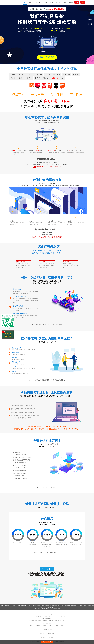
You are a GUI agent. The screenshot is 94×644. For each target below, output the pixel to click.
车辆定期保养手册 (29, 632)
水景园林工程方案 (14, 632)
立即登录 (89, 19)
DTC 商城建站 (56, 625)
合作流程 (71, 2)
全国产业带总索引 (43, 638)
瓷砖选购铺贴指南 (52, 632)
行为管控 (45, 2)
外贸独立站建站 (31, 621)
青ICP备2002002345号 (55, 609)
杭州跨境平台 (62, 616)
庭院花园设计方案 (43, 634)
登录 (83, 2)
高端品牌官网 (50, 625)
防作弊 (52, 2)
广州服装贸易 (50, 616)
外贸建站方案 (38, 625)
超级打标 (38, 2)
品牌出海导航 (44, 625)
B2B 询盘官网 (45, 621)
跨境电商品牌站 (38, 621)
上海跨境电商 (44, 616)
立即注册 (89, 24)
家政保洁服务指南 (44, 632)
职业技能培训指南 (66, 632)
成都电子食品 (56, 616)
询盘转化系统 (62, 625)
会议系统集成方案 (73, 632)
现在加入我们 (47, 57)
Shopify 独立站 (63, 621)
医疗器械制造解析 (37, 632)
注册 (77, 2)
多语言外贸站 (57, 621)
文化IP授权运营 (59, 632)
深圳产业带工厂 (32, 616)
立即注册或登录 (46, 642)
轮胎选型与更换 (80, 632)
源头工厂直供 (32, 625)
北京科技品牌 (38, 616)
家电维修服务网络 (51, 634)
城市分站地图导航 (51, 638)
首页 (25, 2)
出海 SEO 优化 (51, 621)
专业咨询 (58, 2)
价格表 (64, 2)
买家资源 (31, 2)
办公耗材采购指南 (22, 632)
